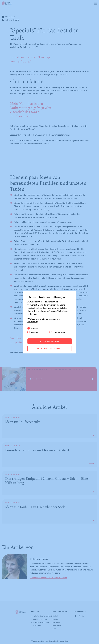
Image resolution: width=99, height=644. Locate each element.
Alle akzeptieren (49, 341)
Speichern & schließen (50, 348)
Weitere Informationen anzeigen (43, 319)
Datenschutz (32, 321)
